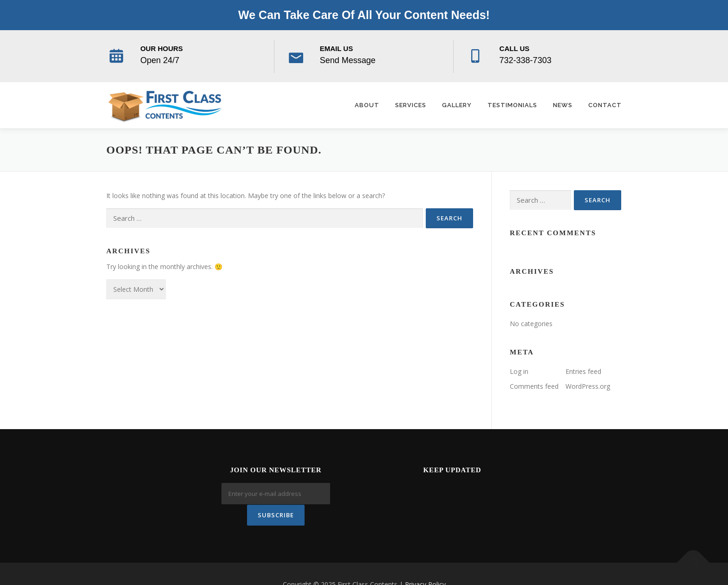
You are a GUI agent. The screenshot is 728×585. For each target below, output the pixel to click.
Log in (519, 371)
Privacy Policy (425, 563)
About (367, 105)
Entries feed (583, 371)
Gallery (457, 105)
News (563, 105)
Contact (605, 105)
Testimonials (512, 105)
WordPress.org (588, 386)
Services (411, 105)
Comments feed (534, 386)
